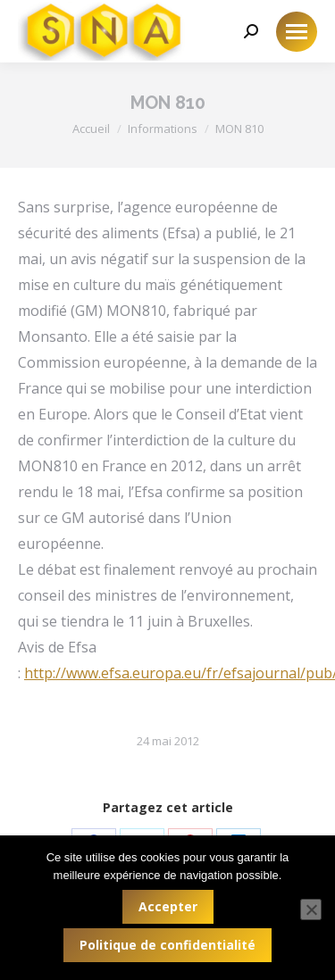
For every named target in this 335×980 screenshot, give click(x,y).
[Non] (311, 909)
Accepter (168, 906)
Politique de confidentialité (167, 945)
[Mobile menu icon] (297, 32)
